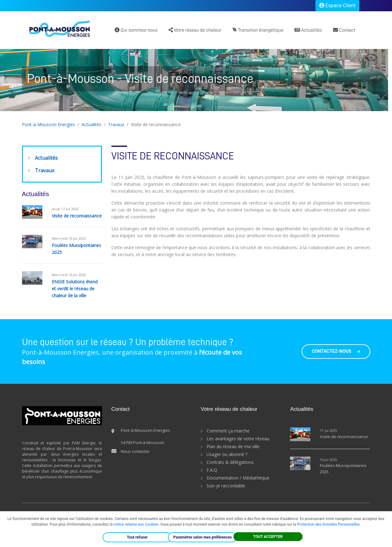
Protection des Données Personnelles (328, 524)
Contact (344, 30)
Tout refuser (137, 537)
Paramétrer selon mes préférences (203, 537)
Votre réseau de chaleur (195, 30)
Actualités (308, 30)
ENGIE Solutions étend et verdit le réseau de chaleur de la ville (75, 289)
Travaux (116, 124)
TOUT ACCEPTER (268, 537)
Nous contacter (135, 451)
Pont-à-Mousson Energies (48, 124)
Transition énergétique (258, 30)
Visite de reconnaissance (77, 216)
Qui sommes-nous (136, 30)
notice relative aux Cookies (136, 524)
